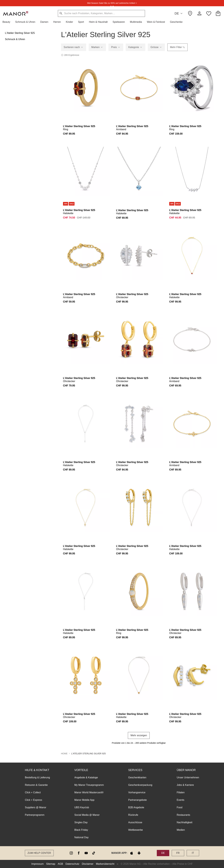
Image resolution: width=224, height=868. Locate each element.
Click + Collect (33, 792)
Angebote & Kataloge (86, 777)
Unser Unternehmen (188, 777)
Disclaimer (88, 864)
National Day (82, 837)
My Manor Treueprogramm (89, 785)
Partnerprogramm (35, 815)
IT (193, 853)
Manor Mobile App (84, 800)
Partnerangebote (137, 800)
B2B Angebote (136, 807)
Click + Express (34, 800)
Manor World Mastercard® (89, 792)
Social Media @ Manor (87, 815)
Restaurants (183, 815)
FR (178, 853)
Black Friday (81, 830)
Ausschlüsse (135, 822)
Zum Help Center (39, 853)
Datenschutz (72, 864)
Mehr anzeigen (139, 735)
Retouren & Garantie (36, 785)
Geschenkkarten (137, 777)
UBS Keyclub (82, 807)
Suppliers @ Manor (36, 807)
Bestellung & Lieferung (37, 777)
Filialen (181, 792)
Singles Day (81, 822)
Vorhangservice (137, 792)
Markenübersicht (105, 864)
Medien (181, 830)
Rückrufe (133, 815)
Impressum (37, 864)
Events (181, 800)
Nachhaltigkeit (185, 822)
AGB (60, 864)
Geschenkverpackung (140, 785)
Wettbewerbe (135, 830)
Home (64, 754)
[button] (8, 22)
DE (179, 13)
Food (180, 807)
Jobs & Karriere (185, 785)
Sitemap (51, 864)
